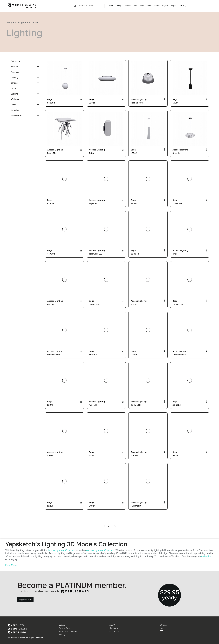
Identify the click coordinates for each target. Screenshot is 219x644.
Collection (128, 6)
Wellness (15, 99)
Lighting (15, 78)
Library (119, 6)
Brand (142, 6)
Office (14, 89)
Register (165, 6)
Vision (111, 6)
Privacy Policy (65, 628)
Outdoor (15, 83)
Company (114, 628)
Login (174, 6)
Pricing (62, 635)
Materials (15, 110)
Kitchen (14, 67)
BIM (136, 6)
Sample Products (153, 6)
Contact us (114, 632)
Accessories (16, 116)
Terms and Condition (68, 632)
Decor (13, 105)
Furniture (15, 72)
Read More (11, 565)
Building (15, 94)
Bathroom (15, 62)
